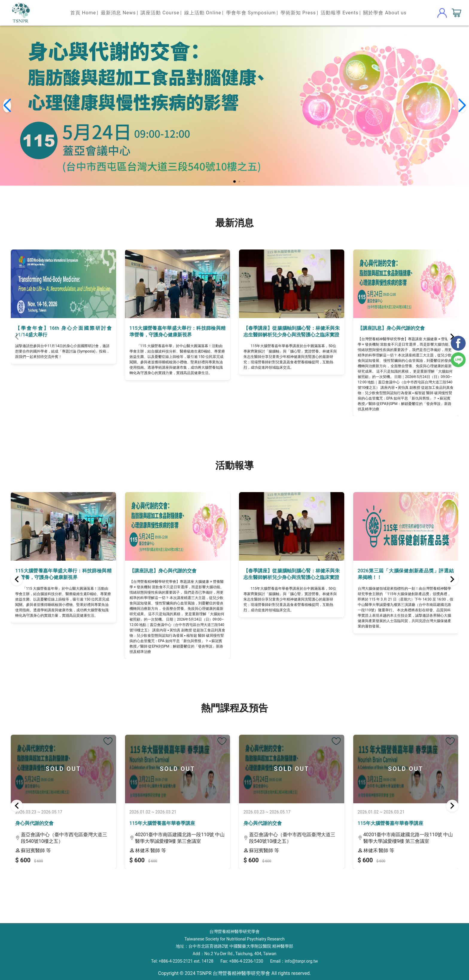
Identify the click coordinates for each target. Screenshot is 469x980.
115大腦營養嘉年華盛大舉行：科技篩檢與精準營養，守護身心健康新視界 (178, 331)
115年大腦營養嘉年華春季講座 (162, 823)
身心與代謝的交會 (34, 823)
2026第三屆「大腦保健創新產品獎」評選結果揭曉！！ (406, 574)
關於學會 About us (385, 13)
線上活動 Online (203, 13)
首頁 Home (83, 13)
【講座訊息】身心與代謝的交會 (391, 328)
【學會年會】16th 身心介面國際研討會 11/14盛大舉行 (63, 331)
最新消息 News (118, 13)
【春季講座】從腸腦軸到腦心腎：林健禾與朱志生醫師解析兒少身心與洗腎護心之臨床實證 (292, 331)
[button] (234, 182)
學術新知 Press (298, 13)
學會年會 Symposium (251, 13)
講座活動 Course (160, 13)
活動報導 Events (339, 13)
